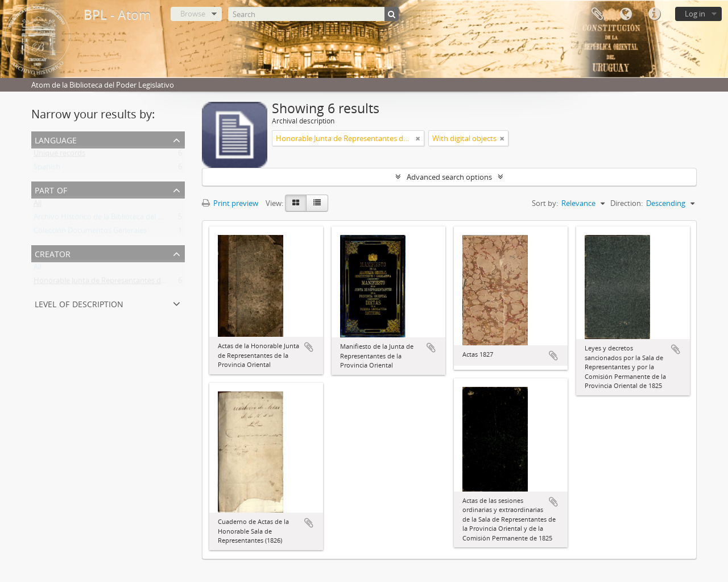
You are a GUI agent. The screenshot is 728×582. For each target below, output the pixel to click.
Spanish (47, 169)
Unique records (59, 155)
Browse (193, 14)
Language (626, 14)
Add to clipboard (309, 347)
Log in (695, 14)
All (38, 205)
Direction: (626, 203)
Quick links (654, 14)
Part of (51, 189)
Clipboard (597, 14)
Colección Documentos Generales (90, 233)
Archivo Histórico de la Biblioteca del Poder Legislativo (125, 219)
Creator (53, 253)
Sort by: (545, 203)
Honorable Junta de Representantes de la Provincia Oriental (134, 283)
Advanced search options (449, 177)
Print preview (230, 203)
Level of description (79, 303)
